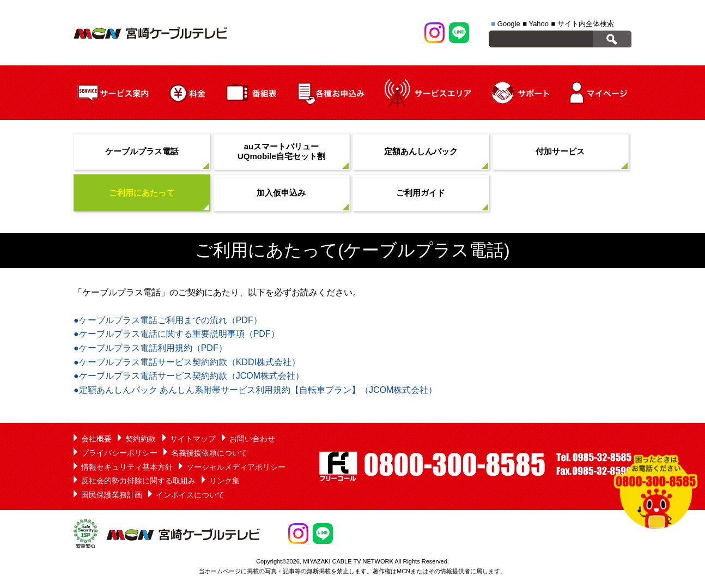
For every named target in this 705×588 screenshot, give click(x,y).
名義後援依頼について (209, 453)
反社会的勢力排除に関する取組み (138, 481)
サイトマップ (193, 439)
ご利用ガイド (421, 193)
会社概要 (96, 439)
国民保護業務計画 (112, 495)
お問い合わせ (252, 439)
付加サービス (560, 151)
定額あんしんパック (421, 151)
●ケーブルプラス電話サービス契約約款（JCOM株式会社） (189, 376)
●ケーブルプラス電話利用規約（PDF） (150, 348)
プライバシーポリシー (119, 453)
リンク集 (224, 481)
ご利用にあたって (142, 193)
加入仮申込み (281, 193)
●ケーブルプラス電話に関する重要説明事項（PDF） (177, 334)
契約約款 (141, 439)
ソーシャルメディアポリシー (236, 467)
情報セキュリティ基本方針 (127, 467)
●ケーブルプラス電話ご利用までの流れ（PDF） (168, 320)
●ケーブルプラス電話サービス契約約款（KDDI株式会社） (187, 362)
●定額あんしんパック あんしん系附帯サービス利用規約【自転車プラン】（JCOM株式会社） (255, 390)
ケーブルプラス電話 (142, 151)
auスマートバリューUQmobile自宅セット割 (281, 151)
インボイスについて (190, 495)
